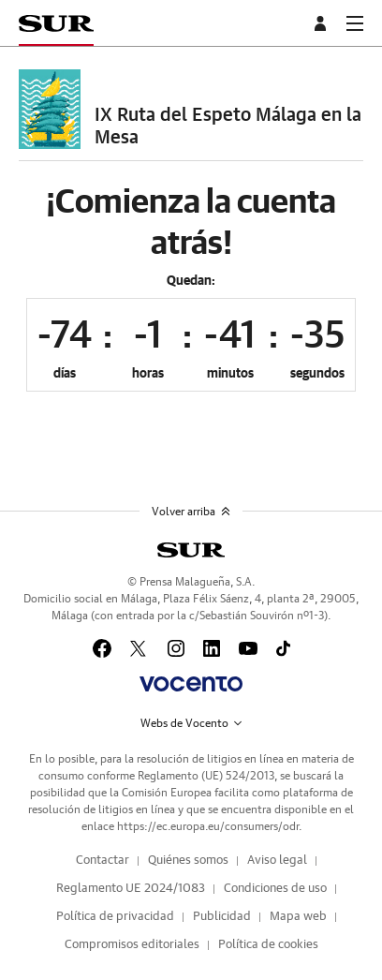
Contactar (103, 861)
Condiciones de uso (275, 889)
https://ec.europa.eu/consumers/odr (208, 826)
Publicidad (222, 917)
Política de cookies (268, 945)
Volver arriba (191, 512)
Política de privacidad (115, 917)
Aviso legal (277, 861)
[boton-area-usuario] (323, 23)
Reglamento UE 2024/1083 (131, 889)
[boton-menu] (355, 23)
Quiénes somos (188, 861)
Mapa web (298, 917)
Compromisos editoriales (132, 945)
